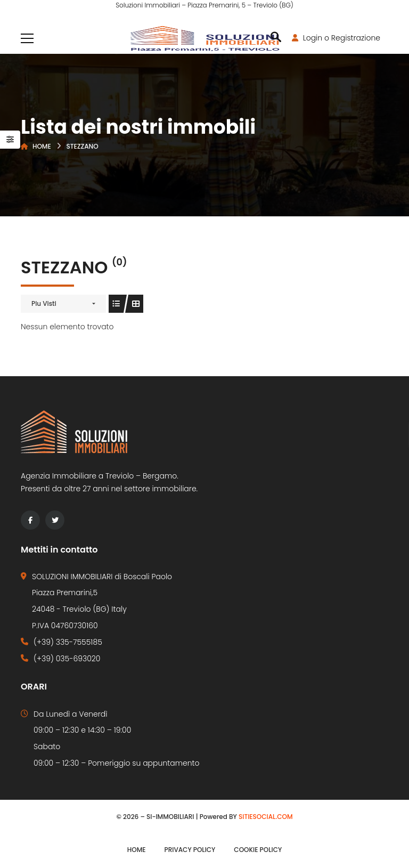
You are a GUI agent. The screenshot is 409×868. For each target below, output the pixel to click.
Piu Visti (44, 303)
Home (42, 146)
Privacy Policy (190, 850)
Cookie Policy (258, 850)
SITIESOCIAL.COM (266, 817)
